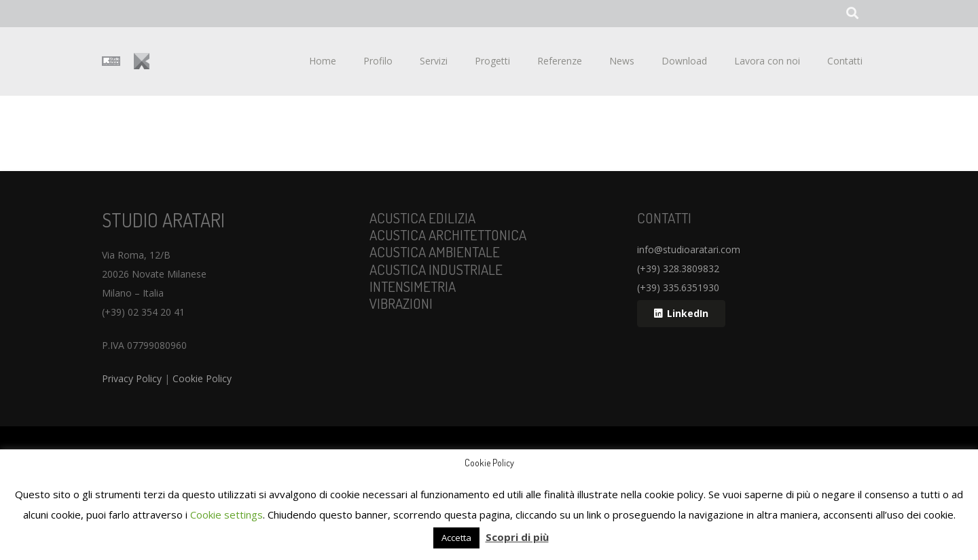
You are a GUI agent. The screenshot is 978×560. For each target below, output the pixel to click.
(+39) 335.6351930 (678, 287)
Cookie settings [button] (227, 515)
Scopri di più (517, 537)
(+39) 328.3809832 (678, 268)
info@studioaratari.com (689, 249)
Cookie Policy (202, 378)
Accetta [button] (456, 538)
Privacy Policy (132, 378)
